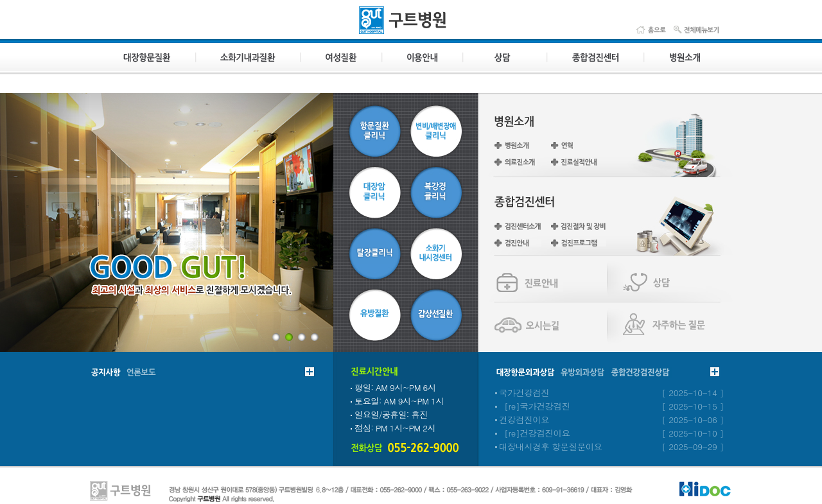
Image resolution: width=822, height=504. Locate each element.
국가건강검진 (524, 393)
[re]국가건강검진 (535, 406)
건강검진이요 (524, 420)
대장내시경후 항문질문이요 (551, 447)
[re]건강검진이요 (535, 433)
